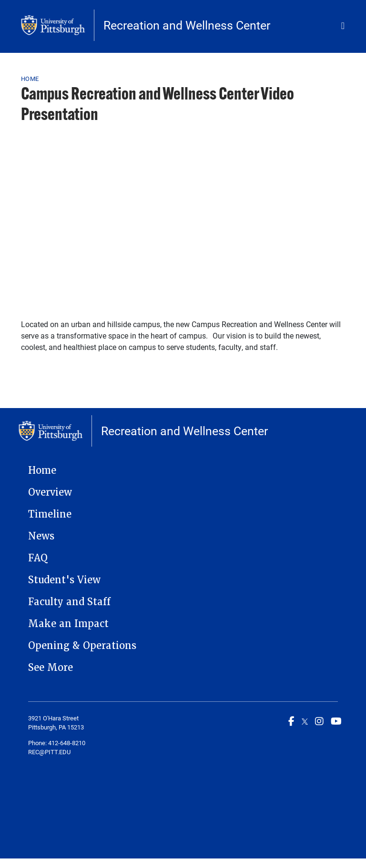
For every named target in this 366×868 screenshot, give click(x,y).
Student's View (64, 580)
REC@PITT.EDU (49, 752)
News (41, 536)
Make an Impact (68, 624)
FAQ (38, 558)
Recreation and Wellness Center (187, 25)
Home (30, 79)
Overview (50, 492)
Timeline (50, 514)
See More (51, 668)
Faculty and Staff (69, 602)
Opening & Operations (82, 646)
